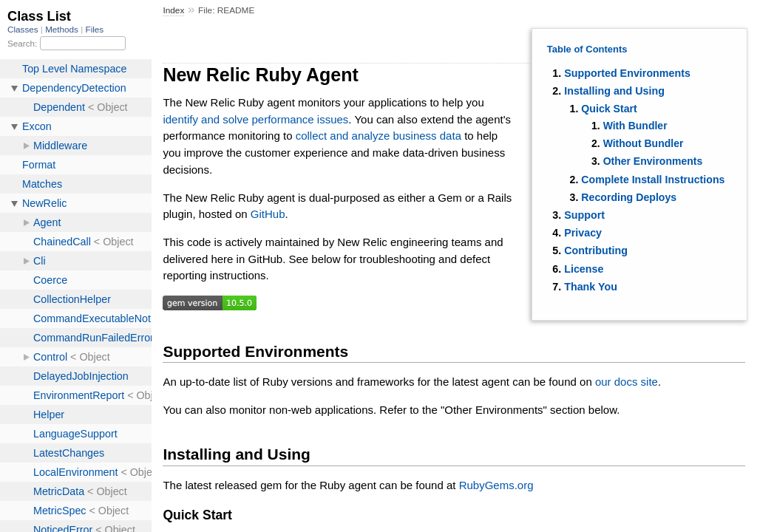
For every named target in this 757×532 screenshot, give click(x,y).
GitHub (268, 214)
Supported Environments (627, 73)
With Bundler (635, 126)
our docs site (627, 382)
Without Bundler (644, 143)
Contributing (596, 250)
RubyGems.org (496, 485)
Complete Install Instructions (653, 180)
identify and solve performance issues (255, 119)
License (584, 269)
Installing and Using (614, 91)
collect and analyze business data (378, 136)
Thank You (591, 287)
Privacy (583, 233)
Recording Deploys (629, 197)
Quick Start (609, 109)
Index (173, 10)
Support (584, 215)
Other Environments (653, 161)
